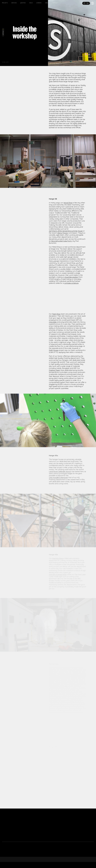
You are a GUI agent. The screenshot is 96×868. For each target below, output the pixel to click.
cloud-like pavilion (71, 302)
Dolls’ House (54, 375)
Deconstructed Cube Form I (62, 266)
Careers (39, 3)
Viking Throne (62, 258)
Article (3, 32)
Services (14, 3)
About (47, 3)
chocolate (53, 347)
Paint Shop (56, 339)
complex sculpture (71, 308)
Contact (55, 3)
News (31, 3)
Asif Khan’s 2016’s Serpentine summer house (66, 256)
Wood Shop (68, 228)
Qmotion (23, 3)
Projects (5, 3)
